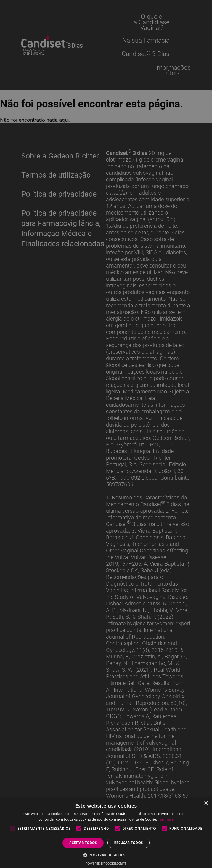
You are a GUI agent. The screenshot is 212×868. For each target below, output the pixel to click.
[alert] (106, 434)
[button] (106, 855)
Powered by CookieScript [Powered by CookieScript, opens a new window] (106, 863)
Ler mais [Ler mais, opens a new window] (166, 819)
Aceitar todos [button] (83, 843)
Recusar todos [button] (128, 843)
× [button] (206, 804)
